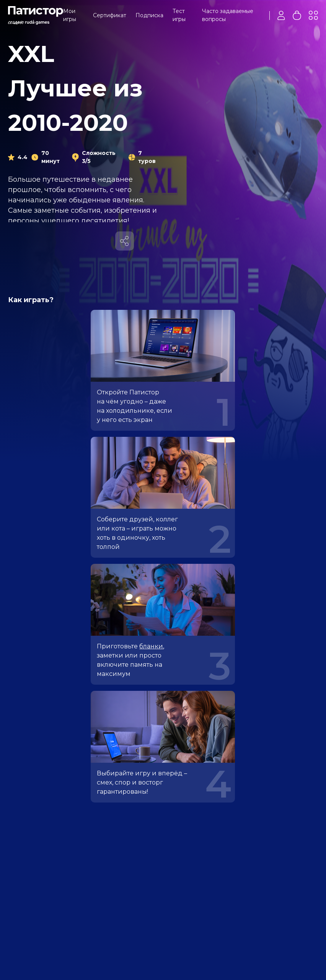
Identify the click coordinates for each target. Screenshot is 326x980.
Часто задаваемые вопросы (228, 15)
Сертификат (110, 15)
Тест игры (179, 15)
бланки (151, 646)
